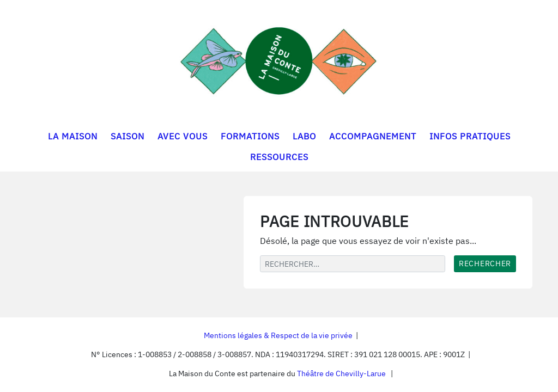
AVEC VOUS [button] (183, 136)
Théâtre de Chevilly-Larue (341, 373)
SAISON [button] (128, 136)
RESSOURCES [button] (279, 157)
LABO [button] (304, 136)
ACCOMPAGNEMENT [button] (373, 136)
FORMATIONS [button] (250, 136)
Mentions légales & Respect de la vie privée (278, 335)
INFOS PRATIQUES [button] (470, 136)
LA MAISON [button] (73, 136)
